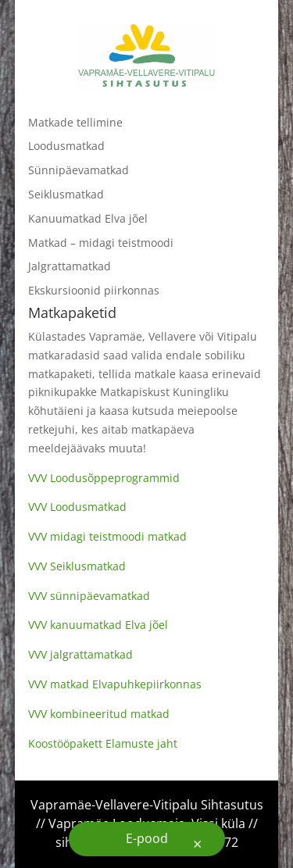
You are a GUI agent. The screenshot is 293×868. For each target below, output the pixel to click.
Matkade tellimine (75, 122)
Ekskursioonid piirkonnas (94, 290)
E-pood (147, 838)
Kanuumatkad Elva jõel (88, 218)
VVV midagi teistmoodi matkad (107, 536)
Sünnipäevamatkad (79, 170)
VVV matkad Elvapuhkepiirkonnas (115, 684)
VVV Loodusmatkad (77, 507)
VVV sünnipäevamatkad (89, 596)
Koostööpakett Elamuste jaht (103, 743)
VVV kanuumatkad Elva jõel (98, 625)
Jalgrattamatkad (70, 266)
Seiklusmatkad (66, 194)
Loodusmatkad (66, 146)
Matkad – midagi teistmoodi (101, 243)
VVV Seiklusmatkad (77, 566)
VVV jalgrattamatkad (80, 654)
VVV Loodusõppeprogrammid (104, 478)
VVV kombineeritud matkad (99, 714)
